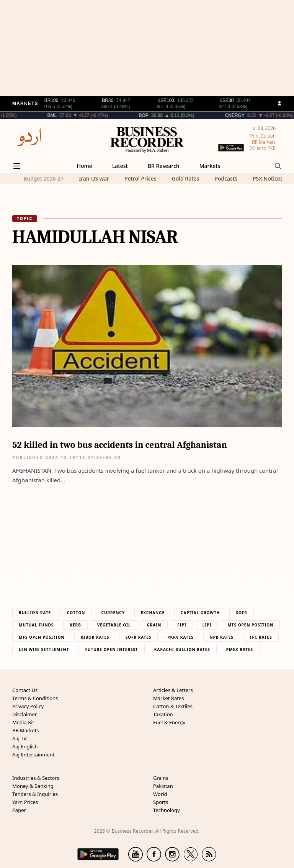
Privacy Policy (28, 706)
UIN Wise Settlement (44, 649)
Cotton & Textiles (173, 706)
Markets (210, 166)
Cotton (76, 613)
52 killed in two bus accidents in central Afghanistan (120, 445)
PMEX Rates (240, 649)
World (160, 794)
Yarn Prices (25, 802)
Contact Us (25, 690)
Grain (154, 625)
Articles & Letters (173, 690)
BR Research (164, 166)
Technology (167, 810)
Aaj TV (19, 738)
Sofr (241, 613)
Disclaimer (24, 714)
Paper (19, 810)
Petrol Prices (140, 178)
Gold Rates (185, 178)
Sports (161, 802)
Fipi (182, 625)
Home (85, 166)
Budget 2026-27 (43, 178)
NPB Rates (222, 637)
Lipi (207, 625)
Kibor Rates (95, 637)
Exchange (153, 613)
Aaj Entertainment (33, 755)
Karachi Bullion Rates (182, 649)
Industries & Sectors (36, 778)
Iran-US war (94, 178)
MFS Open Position (42, 637)
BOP (164, 115)
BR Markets (26, 730)
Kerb (75, 625)
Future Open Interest (111, 649)
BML (72, 115)
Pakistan (163, 786)
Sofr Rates (139, 637)
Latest (120, 166)
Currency (113, 613)
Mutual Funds (36, 625)
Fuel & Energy (169, 722)
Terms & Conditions (35, 698)
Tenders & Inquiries (35, 794)
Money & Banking (33, 786)
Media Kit (23, 722)
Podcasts (226, 178)
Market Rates (168, 698)
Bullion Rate (35, 613)
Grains (161, 778)
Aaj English (25, 746)
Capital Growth (200, 613)
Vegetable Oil (114, 625)
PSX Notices (268, 178)
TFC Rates (261, 637)
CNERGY (255, 115)
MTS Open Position (250, 625)
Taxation (163, 714)
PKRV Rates (180, 637)
